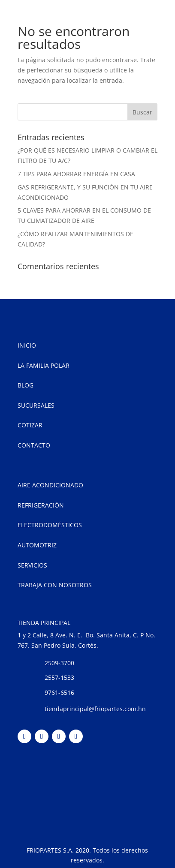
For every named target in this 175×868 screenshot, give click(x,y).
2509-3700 (59, 663)
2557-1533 (59, 677)
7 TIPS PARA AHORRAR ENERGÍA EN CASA (76, 174)
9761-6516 (59, 692)
